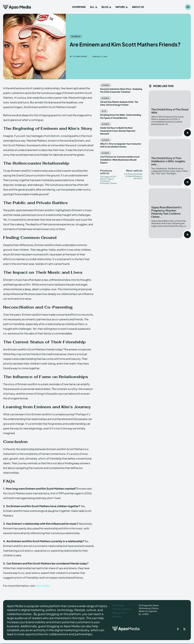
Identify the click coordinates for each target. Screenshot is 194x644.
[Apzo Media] (17, 7)
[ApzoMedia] (130, 628)
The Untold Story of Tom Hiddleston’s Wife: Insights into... (168, 161)
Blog (104, 111)
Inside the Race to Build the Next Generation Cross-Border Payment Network (118, 131)
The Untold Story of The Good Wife (170, 111)
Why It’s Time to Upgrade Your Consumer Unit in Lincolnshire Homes (121, 145)
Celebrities (76, 37)
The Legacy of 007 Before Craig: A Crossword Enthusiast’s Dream (108, 180)
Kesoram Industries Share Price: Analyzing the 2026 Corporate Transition (121, 90)
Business (106, 85)
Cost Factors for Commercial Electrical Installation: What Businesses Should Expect (120, 160)
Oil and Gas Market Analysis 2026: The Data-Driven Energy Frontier (119, 103)
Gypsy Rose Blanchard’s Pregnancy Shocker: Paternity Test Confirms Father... (166, 212)
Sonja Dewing (81, 57)
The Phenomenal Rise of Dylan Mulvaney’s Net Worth (133, 176)
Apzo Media (42, 586)
